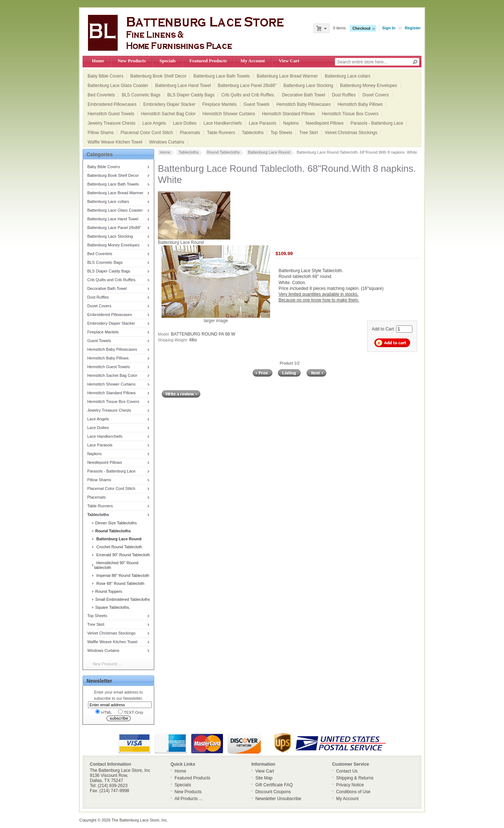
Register (413, 28)
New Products (132, 61)
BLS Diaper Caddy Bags (191, 95)
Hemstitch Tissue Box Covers (350, 114)
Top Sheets (281, 133)
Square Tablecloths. (112, 607)
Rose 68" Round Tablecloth (119, 583)
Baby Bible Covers (106, 76)
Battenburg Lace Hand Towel (183, 86)
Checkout (361, 28)
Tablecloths (253, 133)
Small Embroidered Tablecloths (122, 599)
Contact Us (347, 771)
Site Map (264, 778)
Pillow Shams (101, 133)
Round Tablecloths (223, 152)
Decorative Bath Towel (304, 95)
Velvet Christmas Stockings (351, 133)
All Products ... (188, 799)
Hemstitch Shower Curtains (229, 114)
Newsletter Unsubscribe (278, 799)
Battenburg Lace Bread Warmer (287, 76)
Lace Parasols (262, 123)
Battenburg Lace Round (269, 152)
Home (98, 61)
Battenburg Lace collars (348, 76)
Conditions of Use (353, 792)
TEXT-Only (131, 712)
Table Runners (221, 133)
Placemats (190, 133)
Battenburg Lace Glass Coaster (118, 86)
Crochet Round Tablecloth (118, 547)
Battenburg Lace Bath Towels (222, 76)
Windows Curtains (167, 142)
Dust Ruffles (344, 95)
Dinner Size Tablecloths (115, 523)
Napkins (291, 123)
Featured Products (208, 61)
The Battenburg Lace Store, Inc (139, 820)
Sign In (389, 28)
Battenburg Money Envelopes (368, 86)
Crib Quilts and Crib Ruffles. (248, 95)
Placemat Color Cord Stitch (147, 133)
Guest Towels (257, 104)
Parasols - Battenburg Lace (377, 123)
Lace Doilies (184, 123)
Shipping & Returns (355, 778)
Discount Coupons (273, 792)
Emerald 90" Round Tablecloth (122, 555)
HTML (104, 712)
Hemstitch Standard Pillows (289, 114)
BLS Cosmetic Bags (141, 95)
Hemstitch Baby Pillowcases (303, 104)
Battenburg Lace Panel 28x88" (247, 86)
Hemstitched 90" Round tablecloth (116, 565)
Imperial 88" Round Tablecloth (122, 575)
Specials (167, 61)
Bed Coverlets (101, 95)
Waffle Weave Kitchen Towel (115, 142)
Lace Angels (154, 123)
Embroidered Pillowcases (112, 104)
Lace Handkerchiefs (223, 123)
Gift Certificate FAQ (274, 785)
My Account (253, 61)
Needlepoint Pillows (325, 123)
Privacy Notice (350, 785)
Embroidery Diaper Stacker (169, 104)
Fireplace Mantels (220, 104)
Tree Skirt (308, 133)
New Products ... (107, 664)
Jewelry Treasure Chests (112, 123)
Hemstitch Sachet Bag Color (169, 114)
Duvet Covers (376, 95)
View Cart (289, 61)
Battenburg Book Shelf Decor (158, 76)
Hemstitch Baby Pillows (360, 104)
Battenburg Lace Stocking (308, 86)
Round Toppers (108, 591)
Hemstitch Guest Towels (111, 114)
